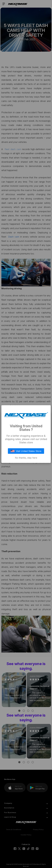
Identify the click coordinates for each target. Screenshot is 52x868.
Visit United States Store (26, 451)
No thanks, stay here (26, 458)
